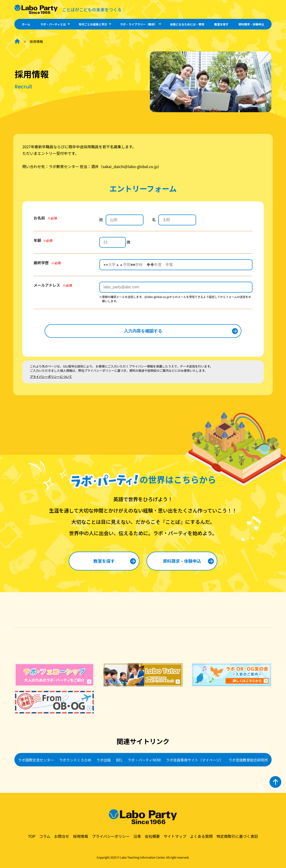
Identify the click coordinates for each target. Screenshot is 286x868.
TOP (32, 836)
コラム (45, 836)
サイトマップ (175, 836)
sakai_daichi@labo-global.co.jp (130, 166)
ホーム (26, 24)
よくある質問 (201, 836)
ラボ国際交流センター (36, 760)
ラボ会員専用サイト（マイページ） (195, 760)
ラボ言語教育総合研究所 (248, 760)
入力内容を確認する (143, 331)
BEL (119, 760)
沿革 (137, 836)
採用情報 (80, 836)
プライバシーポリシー (111, 836)
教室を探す (221, 24)
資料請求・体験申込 (251, 24)
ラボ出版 (104, 760)
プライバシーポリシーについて (51, 377)
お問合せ (62, 836)
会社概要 (152, 836)
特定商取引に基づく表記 (237, 836)
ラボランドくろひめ (75, 760)
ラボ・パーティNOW (144, 760)
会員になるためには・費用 (187, 24)
